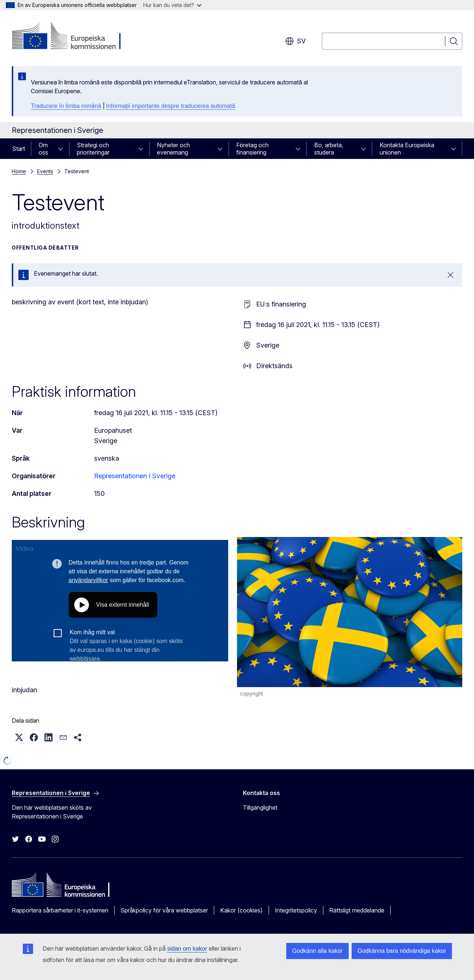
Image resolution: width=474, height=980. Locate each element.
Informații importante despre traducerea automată (171, 106)
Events (45, 171)
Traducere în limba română (66, 106)
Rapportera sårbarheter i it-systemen (60, 910)
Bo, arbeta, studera (329, 149)
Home (19, 171)
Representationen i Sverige (135, 476)
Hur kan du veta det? (172, 5)
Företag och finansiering (252, 149)
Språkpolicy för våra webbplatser (164, 910)
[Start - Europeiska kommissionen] (71, 37)
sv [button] (295, 41)
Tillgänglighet (260, 807)
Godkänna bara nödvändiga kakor (402, 951)
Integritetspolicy (296, 910)
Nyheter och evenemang (173, 149)
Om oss (43, 149)
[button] (19, 737)
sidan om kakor (187, 949)
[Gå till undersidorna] (63, 149)
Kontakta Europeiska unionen (407, 149)
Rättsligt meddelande (357, 910)
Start (19, 149)
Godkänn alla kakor (317, 951)
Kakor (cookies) (241, 910)
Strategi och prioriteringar (93, 149)
